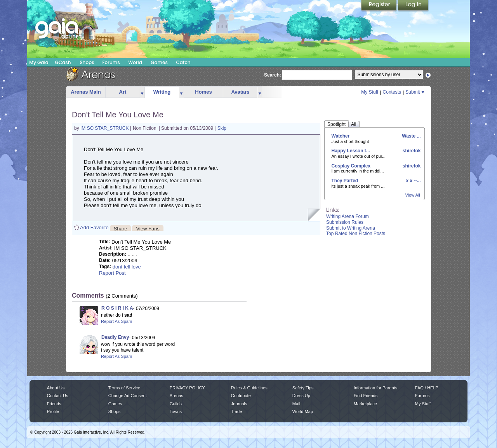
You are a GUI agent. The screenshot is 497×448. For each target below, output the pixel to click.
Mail (296, 404)
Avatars (240, 92)
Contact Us (58, 396)
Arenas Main (86, 92)
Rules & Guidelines (249, 388)
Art (123, 92)
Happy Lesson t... (351, 151)
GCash (63, 62)
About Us (56, 388)
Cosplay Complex (351, 166)
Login (413, 6)
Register (379, 6)
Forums (111, 62)
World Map (303, 411)
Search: (273, 75)
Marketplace (365, 404)
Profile (53, 411)
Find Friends (366, 396)
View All (413, 195)
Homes (203, 92)
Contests (392, 92)
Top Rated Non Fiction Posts (356, 234)
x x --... (413, 181)
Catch (183, 62)
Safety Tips (303, 388)
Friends (54, 404)
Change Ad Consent (128, 396)
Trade (236, 411)
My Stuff (370, 92)
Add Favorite (94, 227)
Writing (162, 92)
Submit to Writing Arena (351, 228)
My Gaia (39, 62)
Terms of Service (124, 388)
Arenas (176, 396)
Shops (87, 62)
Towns (176, 411)
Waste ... (411, 136)
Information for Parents (375, 388)
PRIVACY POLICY (187, 388)
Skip (222, 128)
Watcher (341, 136)
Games (159, 62)
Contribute (241, 396)
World (135, 62)
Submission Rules (345, 222)
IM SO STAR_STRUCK (105, 128)
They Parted (345, 181)
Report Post (112, 273)
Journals (239, 404)
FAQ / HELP (427, 388)
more (142, 92)
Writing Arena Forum (348, 216)
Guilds (176, 404)
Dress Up (301, 396)
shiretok (411, 151)
